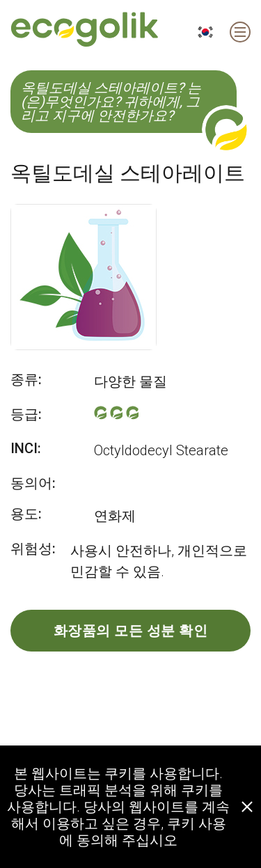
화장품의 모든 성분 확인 (131, 631)
